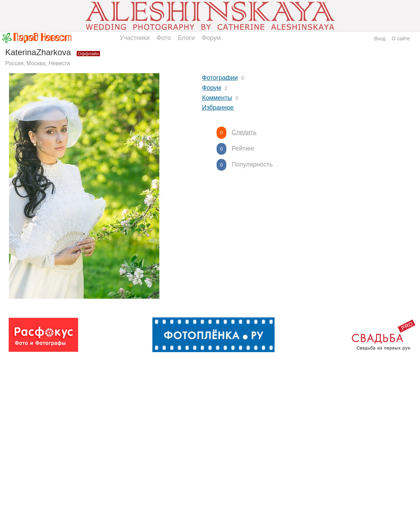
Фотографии (220, 78)
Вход (380, 39)
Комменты (217, 98)
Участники (135, 38)
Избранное (218, 108)
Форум (211, 38)
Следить (244, 132)
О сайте (401, 39)
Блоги (186, 38)
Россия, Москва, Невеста (38, 63)
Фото (164, 38)
